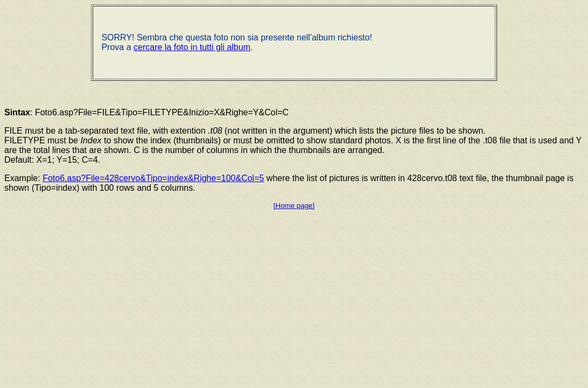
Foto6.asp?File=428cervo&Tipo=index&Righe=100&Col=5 (153, 178)
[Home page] (294, 206)
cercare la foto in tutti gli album (192, 47)
